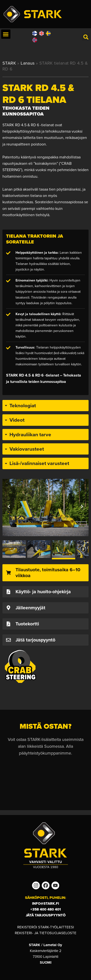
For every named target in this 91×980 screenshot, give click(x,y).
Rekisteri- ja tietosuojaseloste (46, 933)
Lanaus (28, 63)
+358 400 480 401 (46, 909)
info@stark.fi (45, 903)
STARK (9, 63)
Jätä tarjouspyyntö (46, 915)
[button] (6, 34)
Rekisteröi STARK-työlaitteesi (46, 927)
